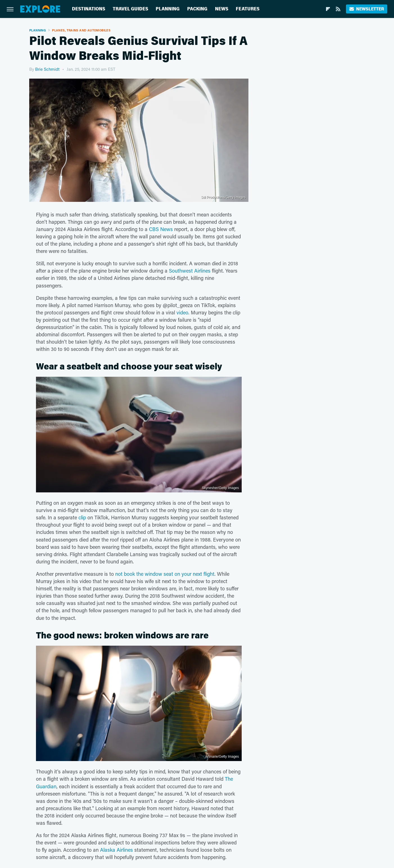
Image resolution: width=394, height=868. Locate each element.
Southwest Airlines (190, 271)
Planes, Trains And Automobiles (81, 30)
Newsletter (367, 9)
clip (82, 517)
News (222, 9)
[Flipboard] (328, 9)
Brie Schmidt (47, 69)
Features (248, 9)
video (182, 312)
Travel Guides (130, 9)
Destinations (89, 9)
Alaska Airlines (116, 850)
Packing (197, 9)
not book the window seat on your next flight (165, 574)
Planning (168, 9)
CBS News (161, 229)
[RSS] (338, 9)
